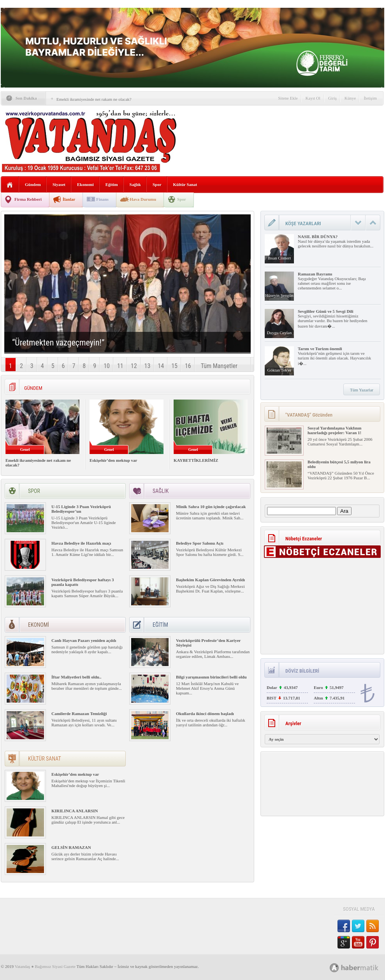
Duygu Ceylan (280, 333)
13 (148, 366)
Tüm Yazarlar (362, 390)
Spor (157, 184)
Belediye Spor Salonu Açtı (200, 543)
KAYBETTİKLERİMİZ (196, 460)
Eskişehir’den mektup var (113, 460)
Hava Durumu (143, 199)
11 (120, 366)
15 (174, 366)
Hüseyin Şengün (279, 295)
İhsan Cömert (280, 258)
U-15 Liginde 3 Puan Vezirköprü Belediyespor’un (81, 509)
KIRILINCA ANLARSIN (75, 811)
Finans (102, 199)
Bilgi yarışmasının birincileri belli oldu (211, 677)
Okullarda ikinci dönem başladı (205, 714)
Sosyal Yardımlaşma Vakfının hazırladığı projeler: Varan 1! (334, 430)
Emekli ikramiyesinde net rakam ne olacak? (94, 99)
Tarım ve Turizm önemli (320, 349)
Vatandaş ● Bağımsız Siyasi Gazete (45, 966)
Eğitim (112, 184)
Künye (350, 98)
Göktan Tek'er (280, 370)
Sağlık (135, 184)
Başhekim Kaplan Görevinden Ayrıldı (210, 580)
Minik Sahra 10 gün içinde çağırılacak (211, 507)
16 (188, 366)
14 (161, 366)
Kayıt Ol (313, 98)
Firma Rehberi (28, 199)
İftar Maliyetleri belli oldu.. (76, 677)
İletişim (370, 98)
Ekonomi (85, 184)
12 (134, 366)
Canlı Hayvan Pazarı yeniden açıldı (84, 640)
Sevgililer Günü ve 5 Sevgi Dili (326, 311)
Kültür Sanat (185, 184)
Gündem (33, 184)
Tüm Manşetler (219, 366)
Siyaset (59, 184)
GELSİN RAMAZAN (71, 847)
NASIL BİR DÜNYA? (318, 237)
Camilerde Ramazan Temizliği (79, 714)
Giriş (332, 98)
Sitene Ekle (288, 98)
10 (107, 366)
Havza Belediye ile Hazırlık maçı (81, 543)
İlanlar (69, 199)
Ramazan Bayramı (315, 274)
